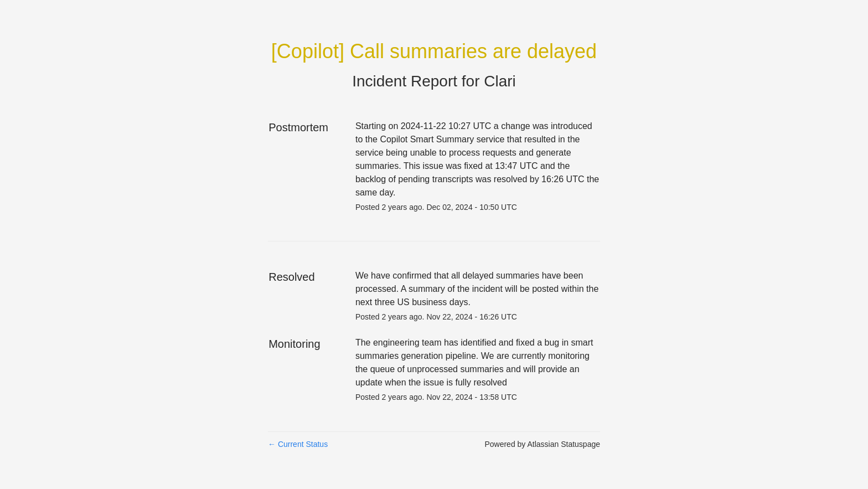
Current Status (298, 444)
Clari (500, 81)
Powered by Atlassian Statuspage (542, 444)
